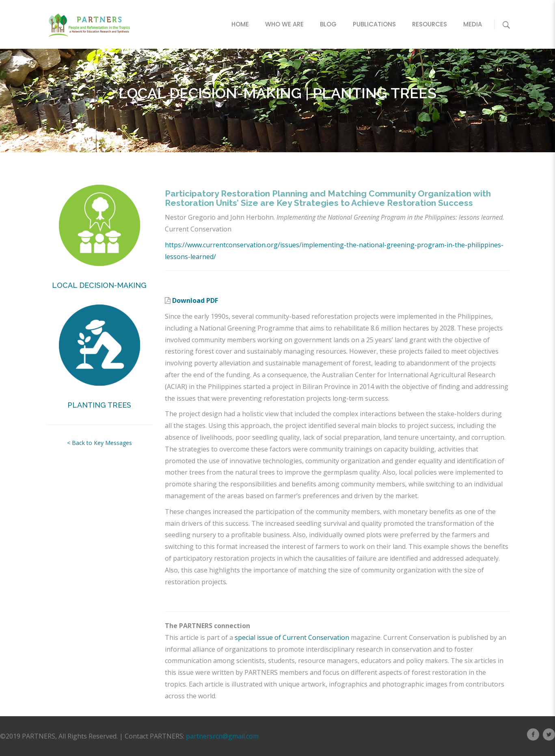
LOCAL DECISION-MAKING (99, 285)
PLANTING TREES (99, 405)
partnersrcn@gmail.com (222, 736)
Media (473, 24)
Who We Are (284, 24)
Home (240, 24)
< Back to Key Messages (99, 443)
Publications (374, 24)
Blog (328, 24)
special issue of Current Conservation (292, 637)
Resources (430, 24)
